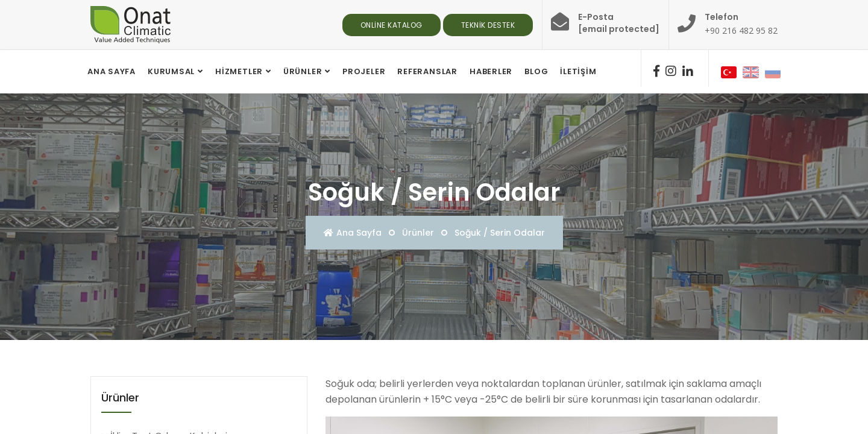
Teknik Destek (488, 25)
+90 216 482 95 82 (741, 30)
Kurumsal (171, 71)
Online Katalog (392, 25)
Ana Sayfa (353, 233)
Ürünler (303, 71)
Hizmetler (239, 71)
